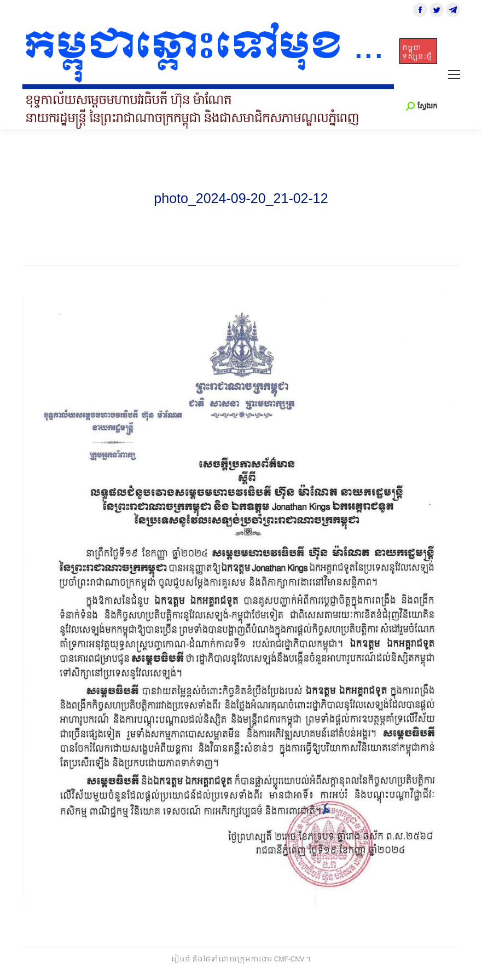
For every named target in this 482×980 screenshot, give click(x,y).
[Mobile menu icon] (454, 74)
